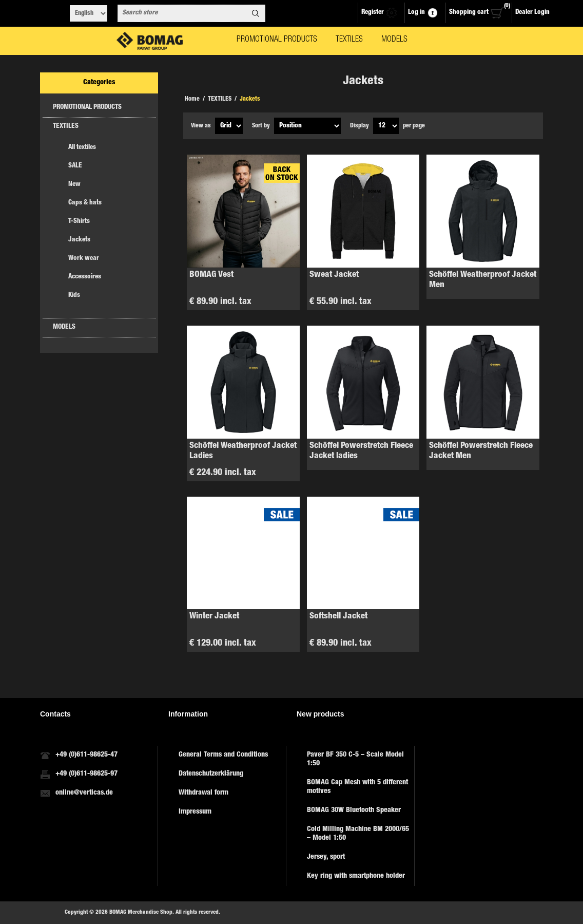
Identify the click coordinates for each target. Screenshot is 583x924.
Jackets (79, 240)
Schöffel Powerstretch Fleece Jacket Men (481, 451)
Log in (416, 13)
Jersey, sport (326, 857)
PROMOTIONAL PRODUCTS (87, 108)
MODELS (64, 327)
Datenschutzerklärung (211, 774)
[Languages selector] (89, 13)
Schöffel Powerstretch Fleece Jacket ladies (361, 451)
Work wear (84, 259)
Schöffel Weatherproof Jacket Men (483, 280)
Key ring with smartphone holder (356, 876)
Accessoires (85, 277)
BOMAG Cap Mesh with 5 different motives (357, 787)
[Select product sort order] (307, 126)
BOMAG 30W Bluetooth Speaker (354, 810)
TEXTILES (66, 127)
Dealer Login (532, 13)
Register (373, 13)
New (74, 185)
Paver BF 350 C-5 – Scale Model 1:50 (355, 759)
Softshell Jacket (338, 617)
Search (256, 13)
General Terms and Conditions (223, 755)
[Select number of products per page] (386, 126)
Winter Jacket (214, 617)
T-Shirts (79, 222)
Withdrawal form (203, 793)
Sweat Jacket (334, 275)
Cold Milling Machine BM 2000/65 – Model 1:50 (358, 834)
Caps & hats (85, 203)
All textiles (82, 148)
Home (192, 99)
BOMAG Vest (211, 275)
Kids (74, 296)
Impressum (195, 812)
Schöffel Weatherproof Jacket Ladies (243, 451)
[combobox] (182, 13)
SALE (75, 166)
